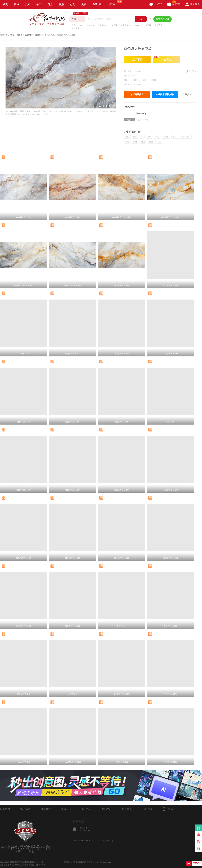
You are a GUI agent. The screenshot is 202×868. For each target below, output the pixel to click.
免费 (84, 4)
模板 (17, 4)
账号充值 (66, 809)
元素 (28, 4)
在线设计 (98, 4)
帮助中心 (107, 809)
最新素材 (5, 809)
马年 (81, 25)
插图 (127, 137)
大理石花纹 (185, 137)
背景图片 (29, 35)
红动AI (114, 3)
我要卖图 (199, 828)
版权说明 (148, 809)
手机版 (168, 809)
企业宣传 (138, 25)
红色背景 (113, 25)
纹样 (127, 142)
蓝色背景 (159, 25)
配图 (135, 137)
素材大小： (129, 84)
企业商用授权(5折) (165, 95)
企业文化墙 (126, 25)
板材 (135, 142)
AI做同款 (162, 58)
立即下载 (137, 60)
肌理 (157, 137)
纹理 (151, 142)
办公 (73, 4)
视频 (61, 4)
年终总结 (91, 25)
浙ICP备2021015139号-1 (33, 862)
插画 (39, 4)
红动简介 (127, 809)
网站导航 (46, 809)
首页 (5, 4)
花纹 (149, 137)
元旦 (74, 25)
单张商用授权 (137, 95)
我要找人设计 (163, 19)
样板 (159, 142)
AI (142, 137)
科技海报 (75, 28)
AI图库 (20, 35)
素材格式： (129, 76)
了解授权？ (188, 95)
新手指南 (86, 809)
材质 (143, 142)
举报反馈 (193, 71)
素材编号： (129, 71)
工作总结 (102, 25)
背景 (50, 4)
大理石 (166, 137)
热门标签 (25, 809)
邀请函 (148, 25)
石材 (175, 137)
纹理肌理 (39, 35)
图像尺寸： (129, 80)
